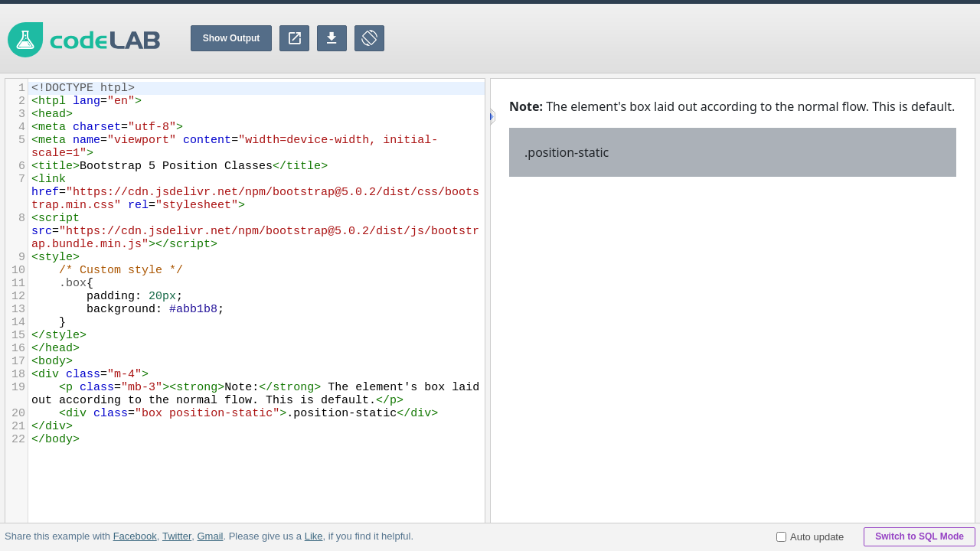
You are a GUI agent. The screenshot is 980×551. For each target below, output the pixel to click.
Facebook (135, 536)
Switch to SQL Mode (920, 536)
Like (313, 536)
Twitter (177, 536)
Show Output (232, 38)
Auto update (810, 537)
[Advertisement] (701, 38)
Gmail (210, 536)
